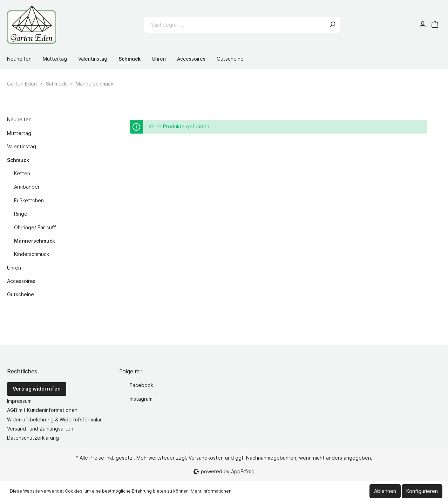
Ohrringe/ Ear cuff (35, 227)
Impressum (19, 401)
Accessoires (21, 281)
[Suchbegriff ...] (234, 25)
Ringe (21, 214)
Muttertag (19, 133)
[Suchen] (332, 25)
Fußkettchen (29, 200)
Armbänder (27, 187)
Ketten (22, 173)
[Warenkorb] (435, 25)
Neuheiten (19, 119)
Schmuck (18, 160)
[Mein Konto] (423, 25)
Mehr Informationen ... (213, 491)
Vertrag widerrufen (37, 389)
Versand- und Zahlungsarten (40, 429)
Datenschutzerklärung (33, 438)
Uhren (14, 268)
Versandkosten (206, 458)
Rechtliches (22, 371)
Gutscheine (21, 294)
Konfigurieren (422, 491)
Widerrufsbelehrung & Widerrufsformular (54, 419)
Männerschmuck (35, 241)
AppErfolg (243, 471)
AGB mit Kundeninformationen (42, 410)
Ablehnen (385, 491)
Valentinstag (22, 146)
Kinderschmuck (32, 254)
